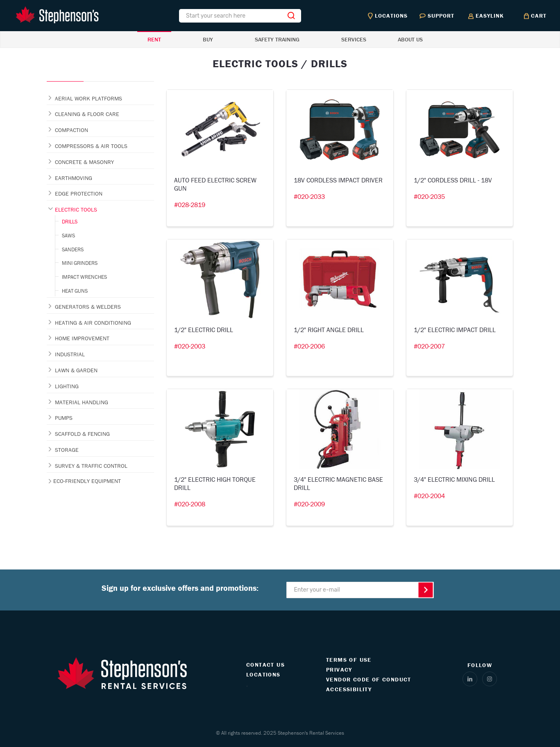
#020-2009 (309, 504)
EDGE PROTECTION (79, 194)
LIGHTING (67, 386)
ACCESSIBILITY (349, 689)
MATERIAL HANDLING (82, 402)
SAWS (68, 236)
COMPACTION (71, 130)
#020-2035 (429, 196)
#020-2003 (190, 346)
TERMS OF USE (349, 660)
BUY (208, 39)
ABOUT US (410, 39)
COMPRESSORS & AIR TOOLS (91, 146)
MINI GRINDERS (80, 263)
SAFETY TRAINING (277, 39)
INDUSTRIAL (70, 354)
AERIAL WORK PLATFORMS (88, 98)
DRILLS (70, 222)
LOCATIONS (263, 674)
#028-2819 (190, 205)
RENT (154, 39)
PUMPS (64, 418)
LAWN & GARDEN (76, 370)
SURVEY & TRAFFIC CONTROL (91, 466)
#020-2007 (429, 346)
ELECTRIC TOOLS (76, 210)
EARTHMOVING (74, 178)
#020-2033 (309, 196)
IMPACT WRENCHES (84, 277)
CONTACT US (265, 665)
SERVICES (354, 39)
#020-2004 (429, 496)
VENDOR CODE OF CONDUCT (369, 679)
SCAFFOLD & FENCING (82, 434)
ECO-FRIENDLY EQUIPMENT (87, 481)
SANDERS (73, 249)
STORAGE (67, 450)
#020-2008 (190, 504)
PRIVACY (339, 670)
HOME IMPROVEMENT (82, 338)
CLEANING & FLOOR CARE (87, 114)
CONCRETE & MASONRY (84, 162)
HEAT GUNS (75, 291)
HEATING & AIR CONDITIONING (93, 323)
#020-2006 (309, 346)
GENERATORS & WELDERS (88, 307)
